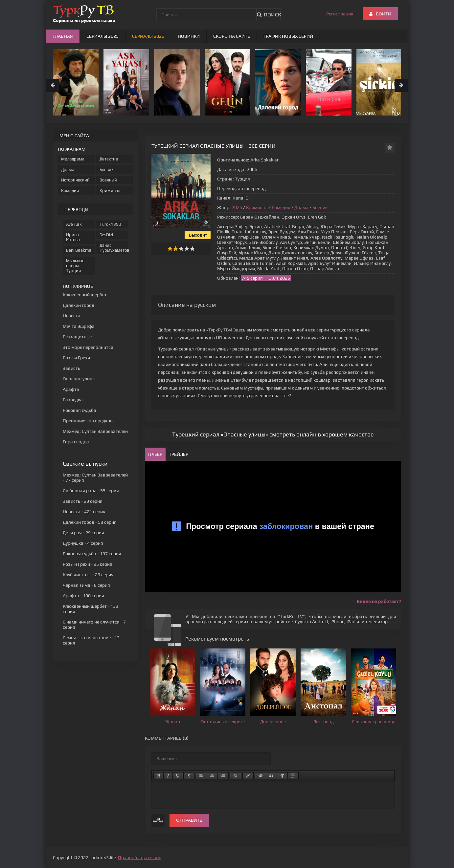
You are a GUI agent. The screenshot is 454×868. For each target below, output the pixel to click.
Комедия (281, 207)
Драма (301, 207)
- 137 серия (92, 554)
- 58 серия (90, 522)
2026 (237, 207)
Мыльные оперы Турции (75, 266)
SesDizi (106, 235)
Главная (63, 36)
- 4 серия (83, 543)
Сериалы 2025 (102, 36)
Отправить (189, 820)
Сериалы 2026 (148, 36)
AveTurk (74, 224)
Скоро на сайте (232, 36)
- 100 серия (83, 596)
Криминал (257, 207)
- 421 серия (84, 512)
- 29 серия (83, 501)
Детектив (109, 159)
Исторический (75, 180)
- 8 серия (86, 585)
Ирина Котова (73, 237)
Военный (108, 180)
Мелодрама (73, 159)
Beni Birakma (79, 250)
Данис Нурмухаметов (114, 248)
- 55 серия (91, 491)
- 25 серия (88, 564)
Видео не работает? (379, 601)
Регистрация (340, 14)
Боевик (320, 207)
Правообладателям (139, 857)
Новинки (189, 36)
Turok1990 (110, 224)
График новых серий (288, 36)
